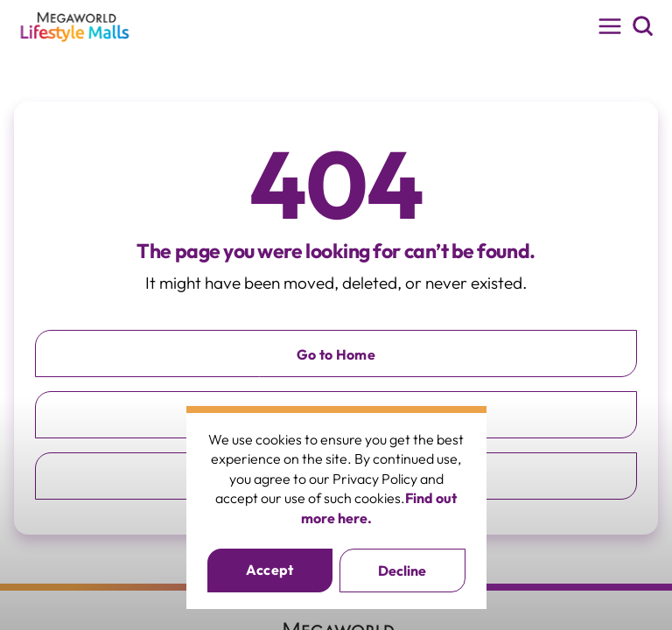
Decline (402, 570)
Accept (270, 570)
